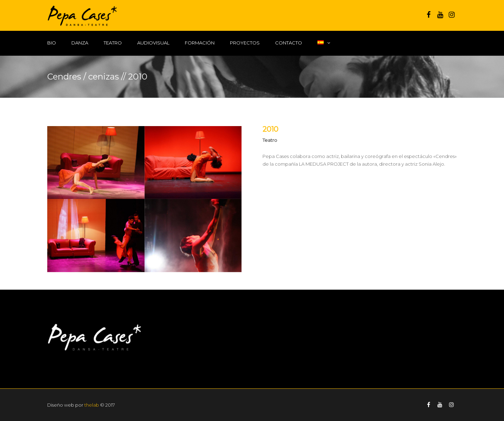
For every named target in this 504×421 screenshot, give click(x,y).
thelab (92, 405)
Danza (80, 43)
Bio (52, 43)
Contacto (289, 43)
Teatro (113, 43)
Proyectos (245, 43)
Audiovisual (153, 43)
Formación (200, 43)
